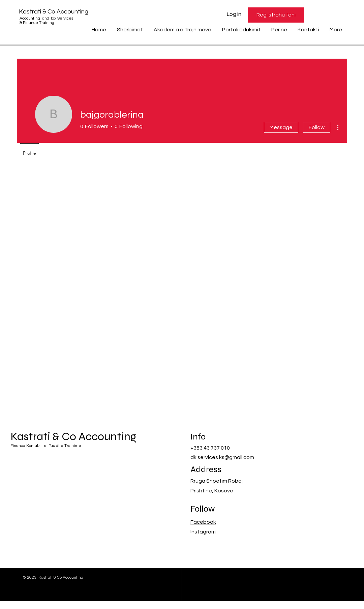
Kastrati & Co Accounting (54, 12)
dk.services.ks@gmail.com (222, 457)
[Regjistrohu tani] (276, 15)
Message (281, 127)
